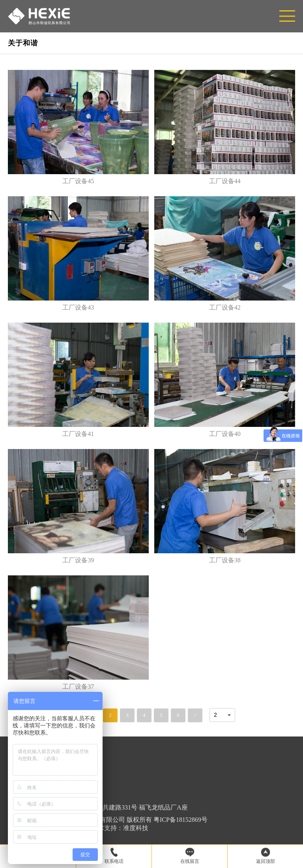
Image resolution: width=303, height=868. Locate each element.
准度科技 (136, 828)
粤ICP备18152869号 (180, 820)
